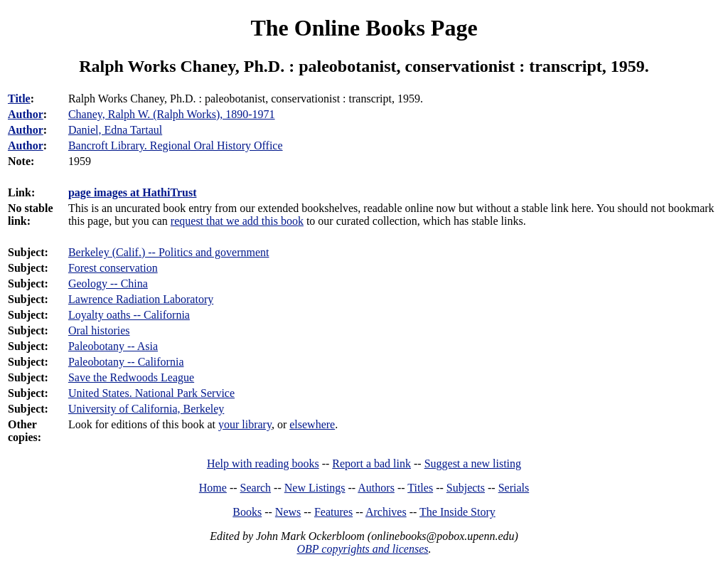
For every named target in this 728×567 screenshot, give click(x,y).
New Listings (315, 488)
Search (256, 488)
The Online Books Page (364, 28)
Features (333, 512)
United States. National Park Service (151, 393)
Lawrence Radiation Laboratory (141, 299)
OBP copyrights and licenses (362, 549)
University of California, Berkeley (146, 409)
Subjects (466, 488)
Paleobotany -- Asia (113, 346)
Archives (386, 512)
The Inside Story (457, 512)
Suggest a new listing (473, 463)
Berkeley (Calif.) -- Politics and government (169, 252)
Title (19, 99)
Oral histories (99, 330)
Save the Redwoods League (131, 377)
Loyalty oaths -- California (129, 315)
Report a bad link (371, 463)
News (288, 512)
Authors (376, 488)
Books (247, 512)
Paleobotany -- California (126, 362)
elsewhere (312, 424)
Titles (420, 488)
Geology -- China (108, 283)
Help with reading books (263, 463)
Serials (514, 488)
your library (245, 424)
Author (26, 114)
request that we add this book (237, 221)
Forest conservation (113, 268)
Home (213, 488)
